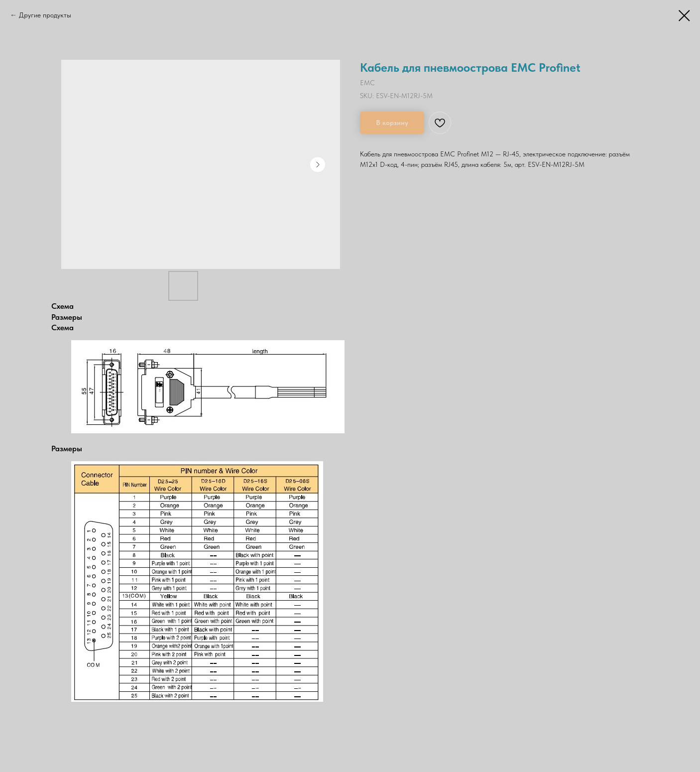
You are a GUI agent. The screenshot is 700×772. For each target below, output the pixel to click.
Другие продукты (45, 15)
